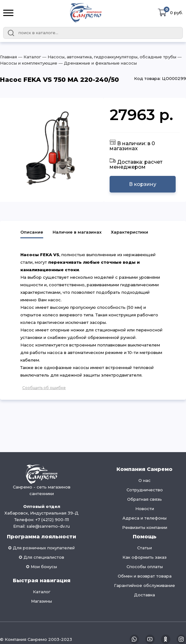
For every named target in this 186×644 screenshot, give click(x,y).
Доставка (145, 595)
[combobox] (93, 33)
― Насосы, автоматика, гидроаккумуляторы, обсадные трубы (109, 57)
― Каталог (29, 57)
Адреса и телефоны (145, 518)
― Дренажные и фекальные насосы (97, 63)
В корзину (143, 184)
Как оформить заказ (145, 557)
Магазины (41, 601)
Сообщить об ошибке (44, 388)
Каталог (42, 592)
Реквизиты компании (145, 527)
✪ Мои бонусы (41, 567)
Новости (145, 509)
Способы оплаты (145, 567)
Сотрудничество (145, 490)
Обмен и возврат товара (145, 576)
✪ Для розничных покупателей (41, 548)
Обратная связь (145, 499)
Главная (8, 57)
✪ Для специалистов (41, 557)
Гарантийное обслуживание (145, 585)
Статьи (145, 548)
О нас (145, 480)
